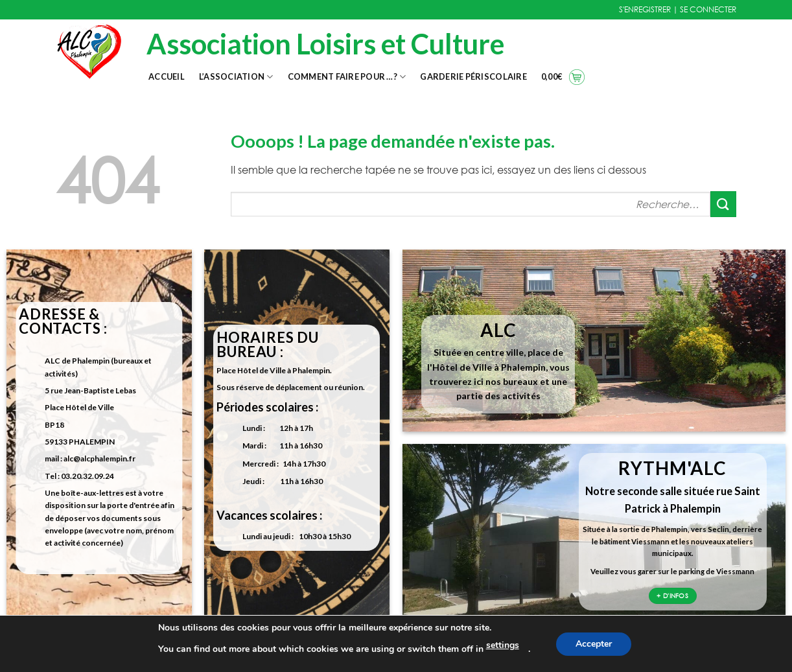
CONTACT (104, 655)
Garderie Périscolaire (473, 76)
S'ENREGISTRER (645, 9)
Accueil (167, 76)
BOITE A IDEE (571, 655)
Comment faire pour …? (347, 77)
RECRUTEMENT (455, 655)
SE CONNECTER (708, 9)
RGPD (338, 655)
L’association (236, 77)
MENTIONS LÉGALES (221, 655)
